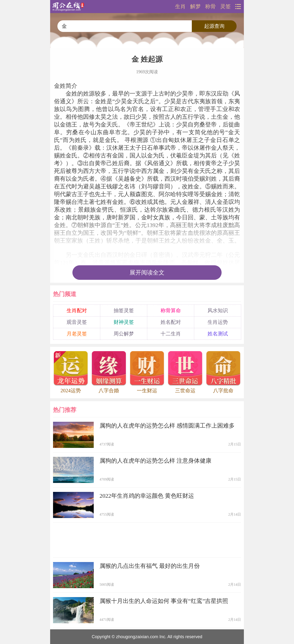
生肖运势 (218, 322)
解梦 (195, 7)
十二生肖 (171, 334)
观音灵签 (77, 322)
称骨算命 (171, 311)
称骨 (210, 7)
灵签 (225, 7)
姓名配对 (171, 322)
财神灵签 (124, 322)
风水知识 (218, 311)
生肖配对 (77, 311)
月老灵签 (77, 334)
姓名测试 (218, 334)
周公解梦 (124, 334)
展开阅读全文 (147, 273)
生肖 (180, 7)
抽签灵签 (124, 311)
